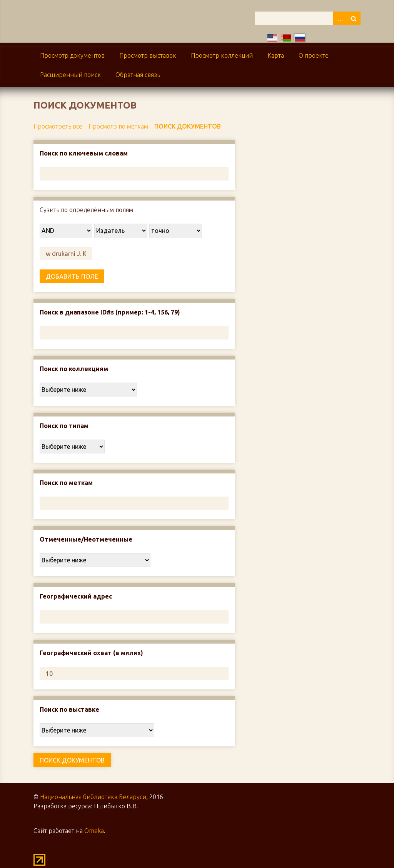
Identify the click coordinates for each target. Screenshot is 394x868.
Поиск (354, 18)
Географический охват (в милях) (91, 653)
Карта (276, 55)
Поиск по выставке (69, 709)
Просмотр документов (72, 55)
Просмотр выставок (148, 55)
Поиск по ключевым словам (84, 153)
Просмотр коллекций (222, 55)
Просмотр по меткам (118, 126)
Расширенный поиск (70, 75)
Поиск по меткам (66, 483)
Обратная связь (138, 75)
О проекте (314, 55)
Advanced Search (340, 18)
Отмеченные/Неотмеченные (86, 539)
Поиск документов (188, 126)
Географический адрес (76, 596)
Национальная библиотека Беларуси (93, 797)
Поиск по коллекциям (74, 369)
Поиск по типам (64, 426)
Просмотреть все (58, 126)
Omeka (94, 831)
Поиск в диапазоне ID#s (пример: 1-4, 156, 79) (110, 312)
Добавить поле (72, 276)
